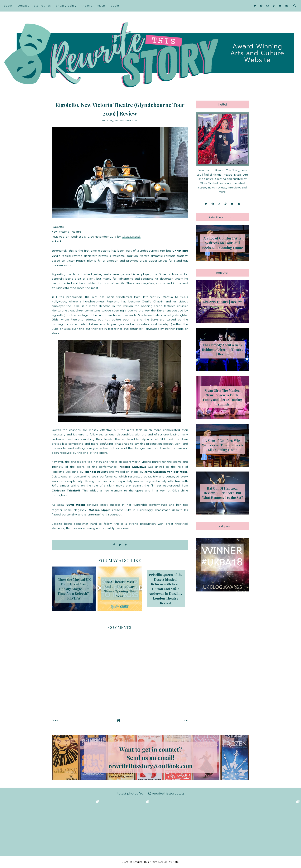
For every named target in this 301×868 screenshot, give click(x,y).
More (184, 720)
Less (55, 720)
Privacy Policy (66, 6)
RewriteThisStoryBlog (166, 793)
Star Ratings (42, 6)
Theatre (87, 6)
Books (115, 6)
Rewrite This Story (145, 862)
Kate (176, 862)
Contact (23, 6)
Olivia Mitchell (131, 237)
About (8, 6)
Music (102, 6)
